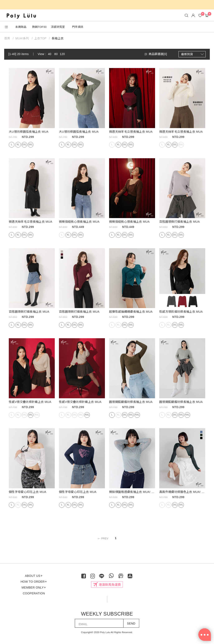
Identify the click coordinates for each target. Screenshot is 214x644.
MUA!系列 (22, 38)
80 (56, 54)
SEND (131, 623)
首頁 (8, 38)
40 (50, 54)
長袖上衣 (58, 38)
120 (62, 54)
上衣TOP (40, 38)
